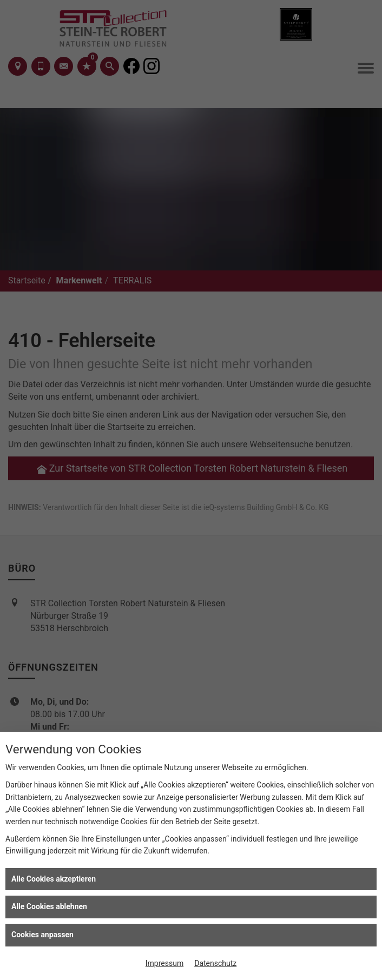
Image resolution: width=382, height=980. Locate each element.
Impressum (164, 963)
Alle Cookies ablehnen (49, 906)
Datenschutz (215, 963)
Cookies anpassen (42, 935)
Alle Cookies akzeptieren (54, 879)
